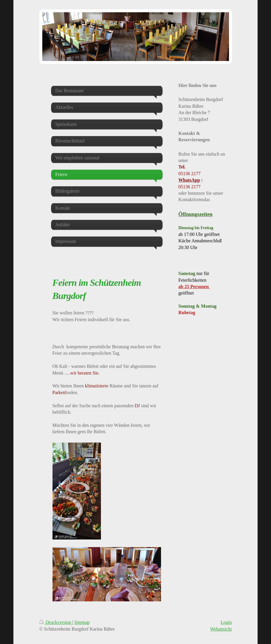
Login (226, 622)
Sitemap (82, 622)
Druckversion (56, 622)
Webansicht (221, 629)
